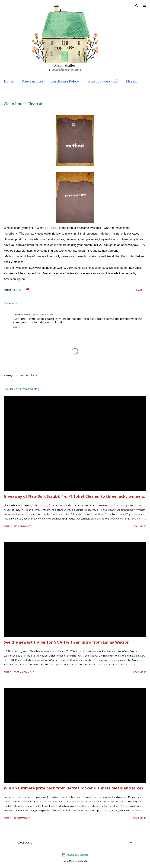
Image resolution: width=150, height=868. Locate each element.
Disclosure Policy (65, 81)
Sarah (17, 314)
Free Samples (32, 81)
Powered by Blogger (75, 855)
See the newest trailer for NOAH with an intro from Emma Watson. (67, 642)
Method (18, 290)
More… (131, 81)
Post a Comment (24, 672)
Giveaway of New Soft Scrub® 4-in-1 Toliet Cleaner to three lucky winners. (74, 496)
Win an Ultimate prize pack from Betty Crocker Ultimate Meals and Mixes (73, 788)
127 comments (22, 526)
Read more (140, 526)
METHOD (51, 228)
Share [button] (139, 290)
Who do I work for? (102, 81)
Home (9, 81)
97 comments (22, 818)
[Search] (137, 6)
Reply (17, 327)
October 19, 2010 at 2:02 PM (38, 314)
